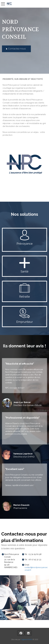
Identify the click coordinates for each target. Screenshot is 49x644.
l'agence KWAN (26, 639)
